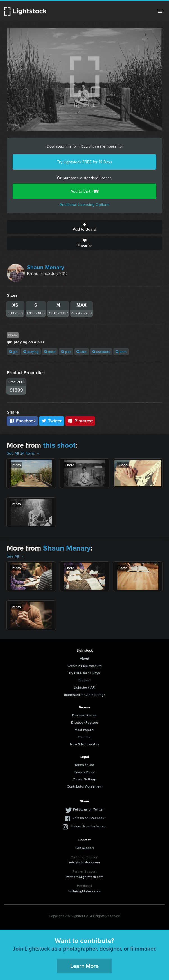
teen (121, 352)
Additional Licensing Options (84, 205)
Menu (160, 11)
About (84, 658)
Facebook (22, 421)
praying (31, 352)
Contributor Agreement (85, 786)
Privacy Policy (84, 772)
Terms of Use (85, 765)
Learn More (84, 966)
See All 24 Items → (23, 453)
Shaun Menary (46, 267)
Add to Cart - (85, 191)
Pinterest (80, 421)
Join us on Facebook (89, 818)
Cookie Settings (85, 779)
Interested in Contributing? (85, 695)
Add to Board (84, 227)
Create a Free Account (84, 666)
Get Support (85, 848)
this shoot (59, 445)
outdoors (101, 352)
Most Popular (84, 730)
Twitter (52, 421)
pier (66, 352)
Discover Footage (85, 722)
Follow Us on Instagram (88, 826)
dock (50, 352)
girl (13, 352)
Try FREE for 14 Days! (85, 673)
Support (84, 680)
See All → (15, 556)
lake (82, 352)
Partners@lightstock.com (84, 877)
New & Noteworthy (84, 744)
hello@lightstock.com (84, 891)
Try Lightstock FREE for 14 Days (85, 162)
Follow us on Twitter (88, 809)
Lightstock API (84, 687)
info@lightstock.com (84, 862)
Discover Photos (84, 715)
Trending (85, 737)
